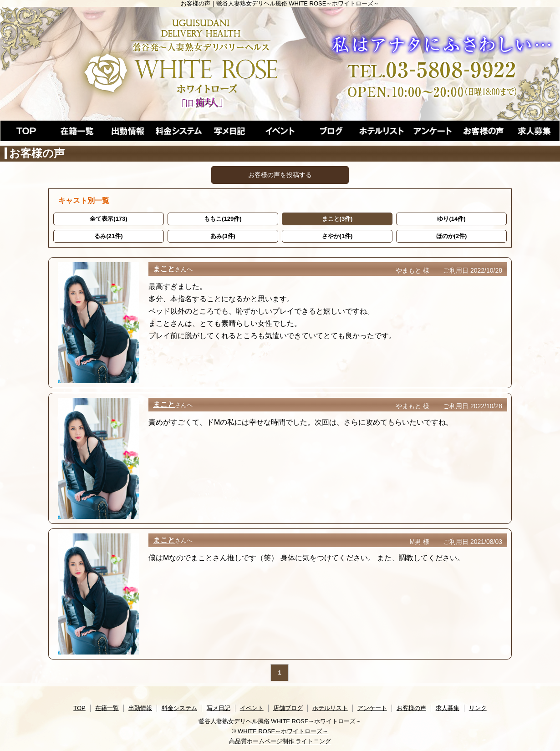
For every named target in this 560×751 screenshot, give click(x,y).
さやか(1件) (337, 236)
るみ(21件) (108, 236)
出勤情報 (140, 708)
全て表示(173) (108, 219)
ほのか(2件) (452, 236)
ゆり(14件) (451, 219)
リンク (478, 708)
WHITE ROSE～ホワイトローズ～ (283, 731)
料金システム (179, 708)
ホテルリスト (330, 708)
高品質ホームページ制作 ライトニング (280, 741)
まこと (164, 269)
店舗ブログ (288, 708)
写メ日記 (219, 708)
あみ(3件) (223, 236)
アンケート (372, 708)
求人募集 (448, 708)
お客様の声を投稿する (280, 175)
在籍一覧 (107, 708)
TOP (79, 708)
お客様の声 (411, 708)
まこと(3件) (337, 219)
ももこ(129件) (223, 219)
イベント (252, 708)
